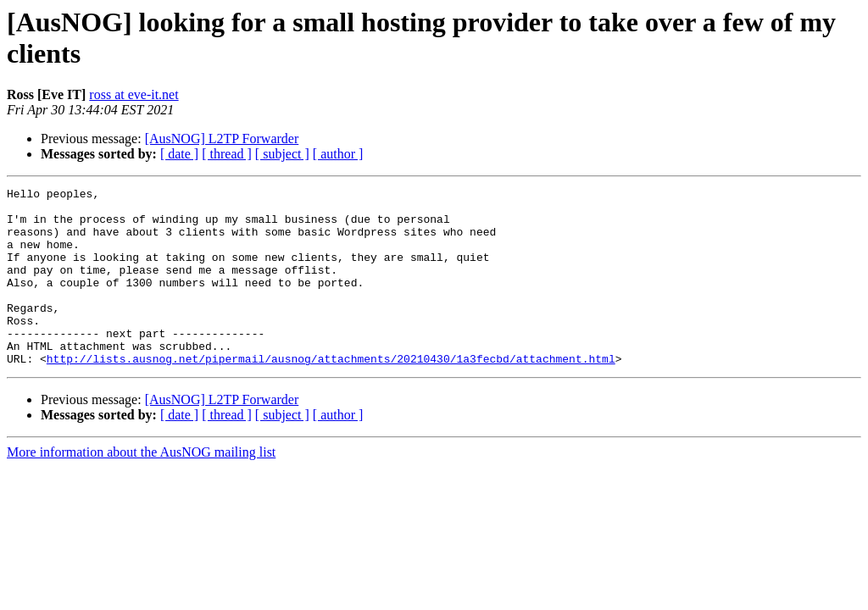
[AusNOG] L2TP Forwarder (222, 139)
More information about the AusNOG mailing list (141, 488)
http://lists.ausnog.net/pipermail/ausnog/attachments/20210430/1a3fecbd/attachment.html (331, 394)
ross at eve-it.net (134, 94)
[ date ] (179, 154)
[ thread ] (227, 154)
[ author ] (338, 154)
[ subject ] (282, 154)
